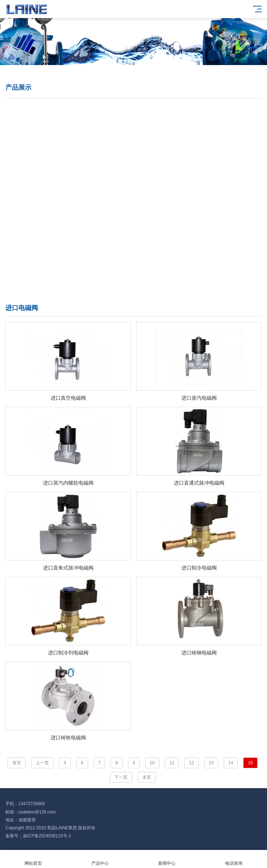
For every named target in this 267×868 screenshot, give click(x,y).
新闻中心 (167, 859)
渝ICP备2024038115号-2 (47, 836)
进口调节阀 (65, 149)
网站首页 (33, 859)
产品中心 (100, 859)
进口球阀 (185, 114)
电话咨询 (234, 859)
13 (211, 763)
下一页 (121, 777)
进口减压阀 (185, 149)
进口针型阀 (185, 218)
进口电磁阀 (185, 131)
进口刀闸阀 (185, 201)
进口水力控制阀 (185, 270)
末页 (147, 777)
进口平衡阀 (185, 235)
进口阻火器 (65, 253)
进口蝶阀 (65, 114)
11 (172, 763)
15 (250, 763)
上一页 (42, 763)
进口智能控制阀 (65, 270)
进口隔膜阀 (185, 166)
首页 (17, 763)
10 (152, 763)
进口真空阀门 (185, 253)
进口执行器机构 (65, 287)
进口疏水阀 (65, 166)
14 (231, 763)
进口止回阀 (185, 183)
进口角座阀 (65, 218)
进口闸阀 (65, 131)
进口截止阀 (65, 183)
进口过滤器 (65, 235)
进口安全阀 (65, 201)
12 (191, 763)
